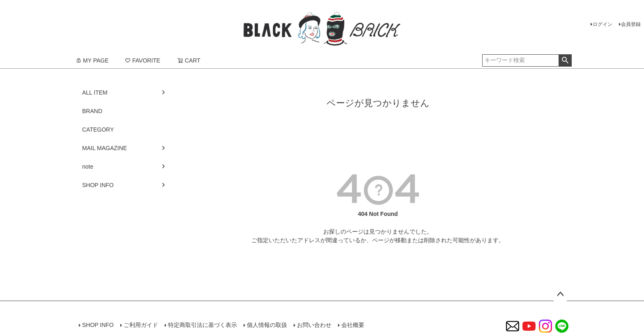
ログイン (603, 24)
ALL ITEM (95, 93)
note (88, 167)
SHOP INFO (98, 185)
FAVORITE (143, 60)
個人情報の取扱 (267, 325)
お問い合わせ (314, 325)
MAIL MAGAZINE (105, 148)
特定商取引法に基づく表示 (202, 325)
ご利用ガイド (141, 325)
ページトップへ (560, 294)
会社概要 (353, 325)
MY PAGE (92, 60)
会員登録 (631, 24)
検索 (565, 60)
